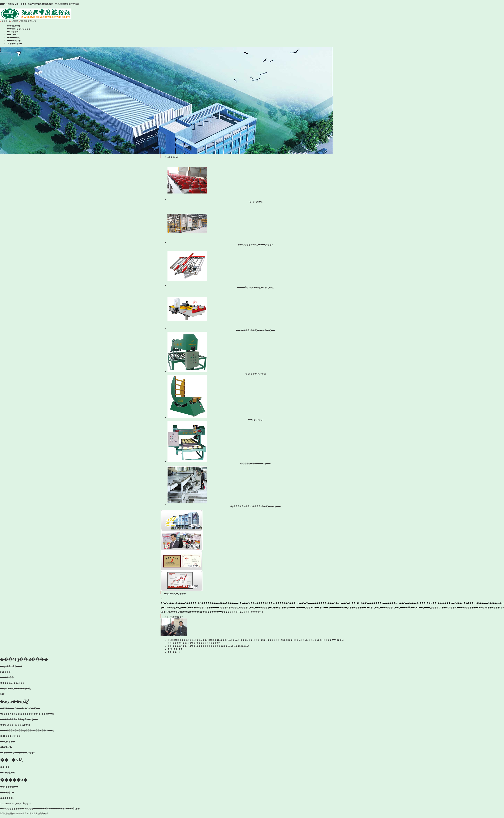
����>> (256, 612)
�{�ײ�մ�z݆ (6, 747)
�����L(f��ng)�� (12, 683)
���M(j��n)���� (19, 29)
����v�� (7, 677)
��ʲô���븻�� (9, 787)
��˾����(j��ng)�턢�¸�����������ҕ (194, 643)
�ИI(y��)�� (176, 649)
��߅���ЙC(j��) (11, 736)
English (14, 21)
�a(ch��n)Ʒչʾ (14, 32)
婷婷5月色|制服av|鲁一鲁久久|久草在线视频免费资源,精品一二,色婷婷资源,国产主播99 (39, 4)
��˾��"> (174, 652)
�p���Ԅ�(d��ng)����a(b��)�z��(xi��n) (27, 714)
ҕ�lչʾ (3, 694)
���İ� (5, 21)
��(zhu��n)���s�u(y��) (16, 688)
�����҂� (14, 41)
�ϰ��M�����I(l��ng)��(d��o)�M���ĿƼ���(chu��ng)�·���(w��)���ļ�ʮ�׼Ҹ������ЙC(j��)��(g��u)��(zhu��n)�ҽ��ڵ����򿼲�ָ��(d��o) (256, 640)
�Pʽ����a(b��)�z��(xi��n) (18, 753)
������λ (7, 798)
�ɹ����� (14, 38)
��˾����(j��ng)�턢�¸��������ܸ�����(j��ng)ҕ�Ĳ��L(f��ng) (208, 646)
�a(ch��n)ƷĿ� (27, 21)
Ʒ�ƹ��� (5, 672)
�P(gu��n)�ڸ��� (11, 666)
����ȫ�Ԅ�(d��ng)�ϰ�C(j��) (19, 719)
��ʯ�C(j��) (8, 742)
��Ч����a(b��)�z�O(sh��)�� (20, 708)
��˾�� (6, 767)
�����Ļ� (7, 793)
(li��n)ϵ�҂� (14, 44)
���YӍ (13, 35)
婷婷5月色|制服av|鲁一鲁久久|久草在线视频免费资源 (24, 813)
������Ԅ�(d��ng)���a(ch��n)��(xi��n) (27, 730)
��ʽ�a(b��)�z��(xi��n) (15, 725)
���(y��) (13, 26)
